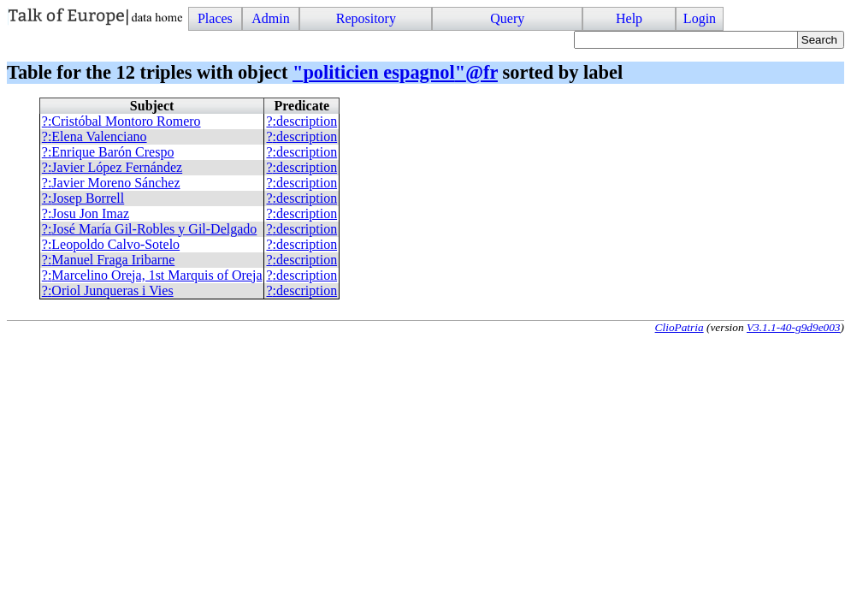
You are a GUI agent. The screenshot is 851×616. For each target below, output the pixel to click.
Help (629, 18)
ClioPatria (680, 327)
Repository (366, 18)
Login (700, 18)
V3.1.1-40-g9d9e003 (794, 327)
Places (215, 18)
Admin (270, 18)
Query (507, 18)
